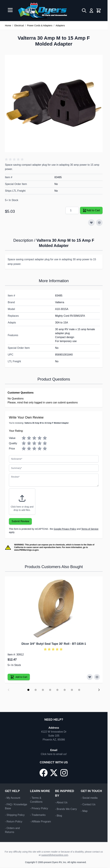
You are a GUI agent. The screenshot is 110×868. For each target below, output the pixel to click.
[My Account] (91, 11)
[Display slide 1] (28, 690)
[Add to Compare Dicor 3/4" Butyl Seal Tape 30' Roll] (97, 677)
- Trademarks (38, 815)
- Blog (59, 816)
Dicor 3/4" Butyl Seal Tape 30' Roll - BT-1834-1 (54, 644)
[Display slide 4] (50, 690)
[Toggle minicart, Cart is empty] (99, 11)
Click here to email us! (54, 754)
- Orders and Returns (12, 830)
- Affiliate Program (40, 822)
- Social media (89, 798)
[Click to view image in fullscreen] (54, 103)
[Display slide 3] (43, 690)
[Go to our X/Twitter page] (54, 773)
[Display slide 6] (65, 690)
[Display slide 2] (36, 690)
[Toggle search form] (84, 11)
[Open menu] (10, 10)
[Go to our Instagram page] (64, 773)
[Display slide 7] (72, 690)
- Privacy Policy (39, 808)
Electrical (19, 26)
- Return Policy (14, 822)
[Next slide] (99, 690)
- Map (84, 811)
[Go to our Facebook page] (44, 773)
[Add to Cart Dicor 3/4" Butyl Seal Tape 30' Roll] (19, 677)
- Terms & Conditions (36, 800)
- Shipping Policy (15, 815)
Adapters (60, 26)
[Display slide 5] (57, 690)
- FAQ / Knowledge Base (16, 806)
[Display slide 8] (79, 690)
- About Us (61, 802)
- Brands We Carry (66, 809)
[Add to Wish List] (91, 223)
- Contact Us (88, 804)
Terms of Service (90, 529)
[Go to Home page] (42, 11)
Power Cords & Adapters (40, 26)
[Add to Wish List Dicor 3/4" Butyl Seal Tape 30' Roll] (90, 677)
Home (8, 26)
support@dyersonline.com (55, 855)
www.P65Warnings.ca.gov (26, 550)
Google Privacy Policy (65, 529)
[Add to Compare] (99, 223)
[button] (15, 159)
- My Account (13, 798)
